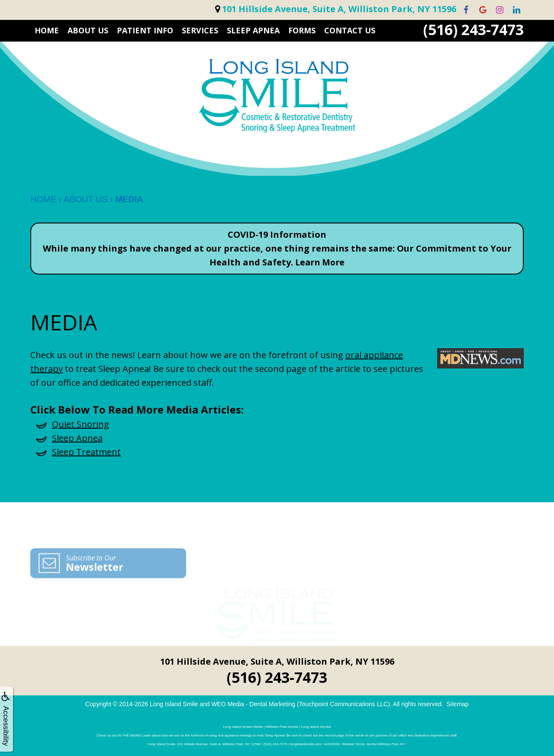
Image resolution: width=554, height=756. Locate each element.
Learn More (320, 262)
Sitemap (458, 704)
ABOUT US (88, 30)
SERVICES (200, 30)
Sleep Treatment (86, 452)
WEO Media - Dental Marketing (253, 704)
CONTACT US (350, 30)
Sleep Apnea (253, 30)
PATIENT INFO (145, 30)
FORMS (302, 30)
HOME (47, 30)
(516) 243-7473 (473, 30)
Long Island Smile (174, 704)
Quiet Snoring (81, 424)
